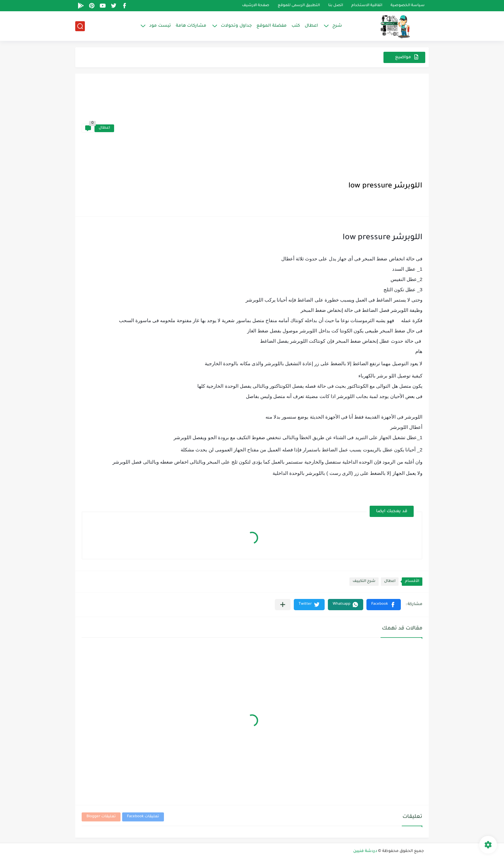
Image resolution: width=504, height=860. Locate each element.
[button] (384, 605)
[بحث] (80, 26)
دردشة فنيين (365, 851)
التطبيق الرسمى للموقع (299, 6)
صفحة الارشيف (256, 6)
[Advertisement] (268, 128)
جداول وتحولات (236, 26)
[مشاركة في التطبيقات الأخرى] (283, 605)
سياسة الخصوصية (408, 6)
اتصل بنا (336, 6)
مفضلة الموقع (272, 26)
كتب (296, 26)
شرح (337, 26)
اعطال (311, 26)
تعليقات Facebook (143, 817)
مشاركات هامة (191, 26)
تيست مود (160, 26)
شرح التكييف (364, 581)
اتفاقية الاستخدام (367, 6)
